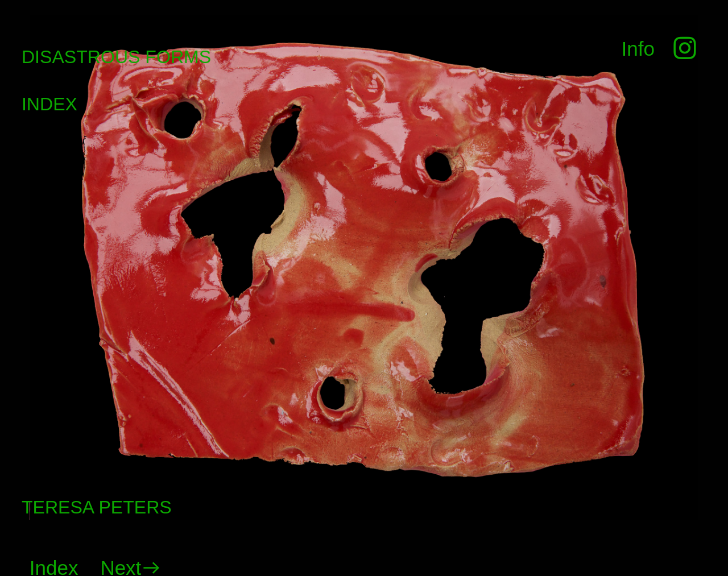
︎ (682, 49)
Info (638, 49)
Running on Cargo (716, 514)
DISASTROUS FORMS (116, 57)
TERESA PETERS (97, 507)
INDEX (49, 104)
